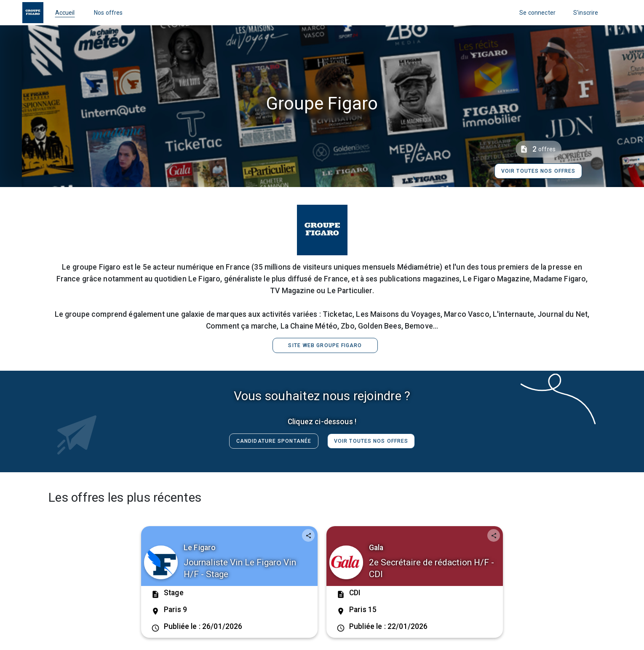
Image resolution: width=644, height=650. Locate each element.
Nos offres (108, 13)
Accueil (65, 13)
